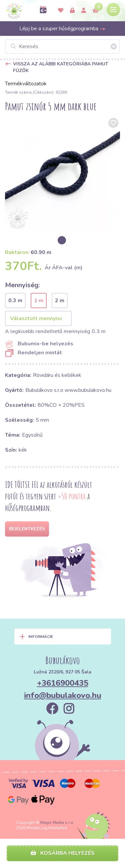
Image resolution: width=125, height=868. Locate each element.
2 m (60, 301)
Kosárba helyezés (62, 853)
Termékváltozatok (26, 84)
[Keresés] (62, 46)
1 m (39, 301)
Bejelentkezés (27, 529)
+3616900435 (63, 683)
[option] (62, 174)
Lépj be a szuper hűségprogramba (62, 29)
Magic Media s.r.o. (57, 823)
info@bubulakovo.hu (63, 695)
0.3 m (15, 301)
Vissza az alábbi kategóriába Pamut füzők (61, 67)
